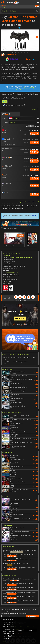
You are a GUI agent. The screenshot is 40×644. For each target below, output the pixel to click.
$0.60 (34, 170)
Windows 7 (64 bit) (12, 273)
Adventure (20, 258)
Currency (5, 122)
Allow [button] (31, 630)
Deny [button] (20, 630)
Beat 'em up (28, 258)
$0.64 (34, 178)
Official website (8, 255)
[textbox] (16, 118)
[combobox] (22, 118)
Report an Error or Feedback (29, 202)
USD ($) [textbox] (12, 122)
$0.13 (34, 142)
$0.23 (34, 161)
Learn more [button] (7, 641)
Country (5, 118)
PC (5, 101)
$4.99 (34, 194)
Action (13, 258)
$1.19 (34, 186)
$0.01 (34, 134)
